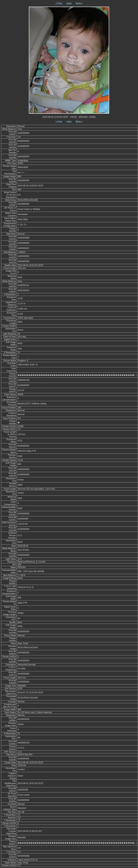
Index (69, 3)
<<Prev (59, 3)
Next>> (79, 3)
